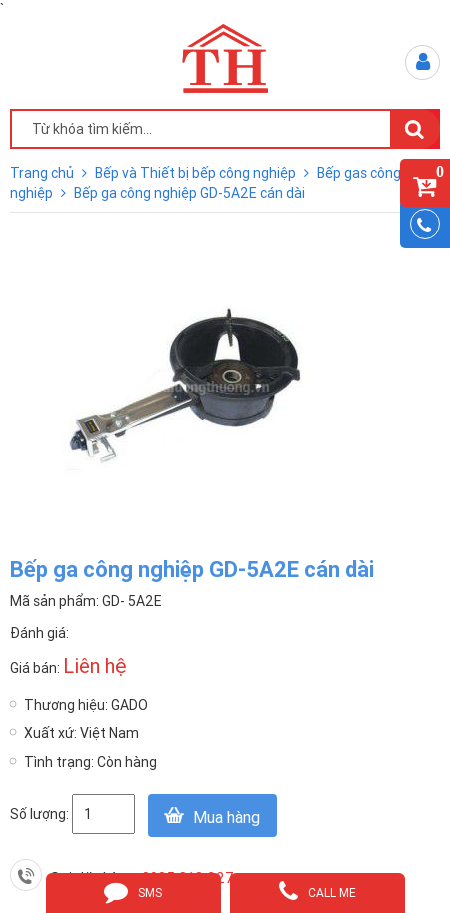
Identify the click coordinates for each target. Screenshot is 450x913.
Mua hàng (226, 817)
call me (317, 891)
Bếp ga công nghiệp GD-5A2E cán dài (189, 193)
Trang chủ (43, 173)
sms (133, 891)
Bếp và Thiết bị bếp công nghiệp (197, 173)
